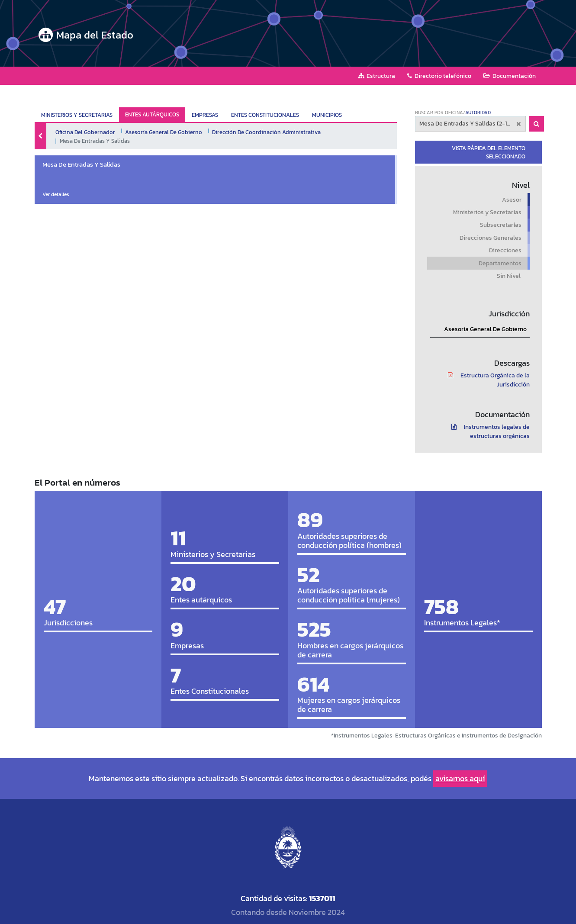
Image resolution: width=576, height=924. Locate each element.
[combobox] (470, 124)
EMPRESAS (205, 115)
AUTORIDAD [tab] (478, 113)
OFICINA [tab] (454, 113)
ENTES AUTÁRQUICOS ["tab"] (152, 114)
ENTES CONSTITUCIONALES (265, 115)
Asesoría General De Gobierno (164, 132)
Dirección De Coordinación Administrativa (266, 132)
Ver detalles (56, 194)
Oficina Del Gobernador (85, 132)
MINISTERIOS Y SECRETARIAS (77, 115)
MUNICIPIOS (327, 115)
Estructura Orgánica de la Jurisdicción (486, 380)
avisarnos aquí (460, 778)
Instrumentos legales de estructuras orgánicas (488, 431)
